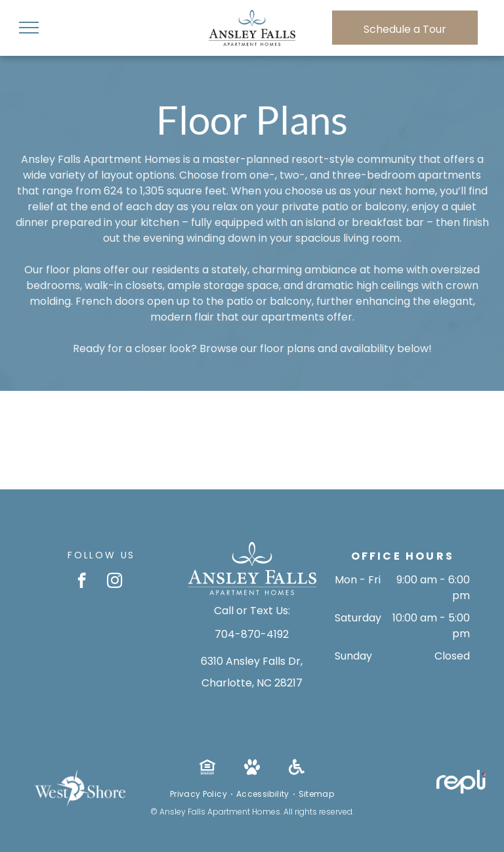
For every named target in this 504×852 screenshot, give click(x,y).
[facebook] (82, 582)
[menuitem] (200, 794)
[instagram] (115, 582)
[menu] (29, 28)
